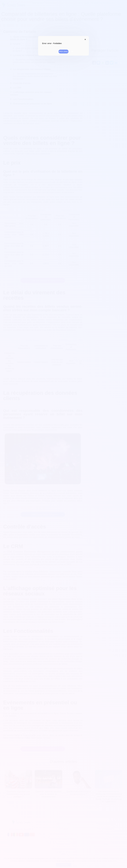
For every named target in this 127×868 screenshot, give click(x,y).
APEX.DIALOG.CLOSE (85, 39)
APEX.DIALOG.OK (63, 52)
